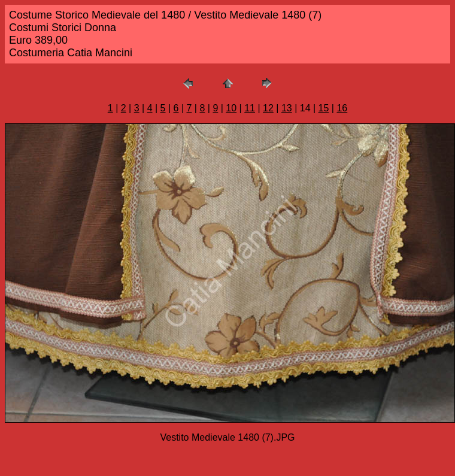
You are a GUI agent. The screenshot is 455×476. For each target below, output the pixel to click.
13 (287, 108)
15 (324, 108)
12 (268, 108)
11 (250, 108)
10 (231, 108)
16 (342, 108)
